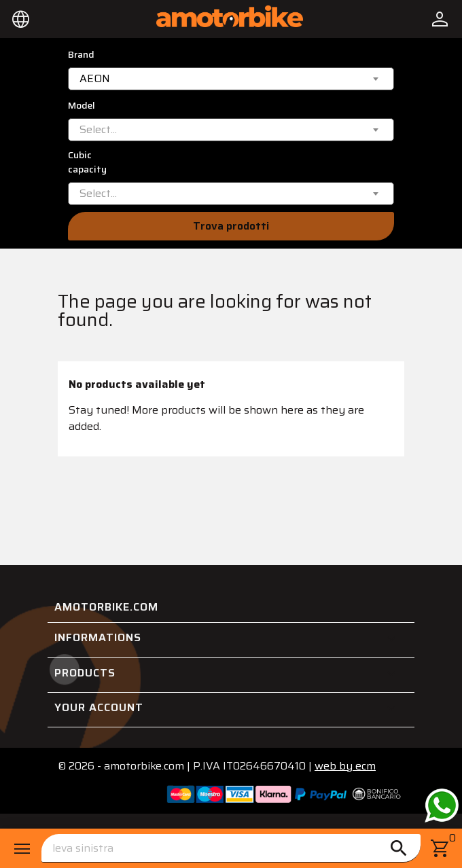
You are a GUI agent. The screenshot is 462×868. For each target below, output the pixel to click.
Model (82, 106)
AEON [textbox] (95, 79)
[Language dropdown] (21, 19)
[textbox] (98, 130)
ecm (345, 766)
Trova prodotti (231, 226)
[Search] (231, 848)
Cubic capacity (87, 162)
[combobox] (231, 79)
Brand (81, 55)
